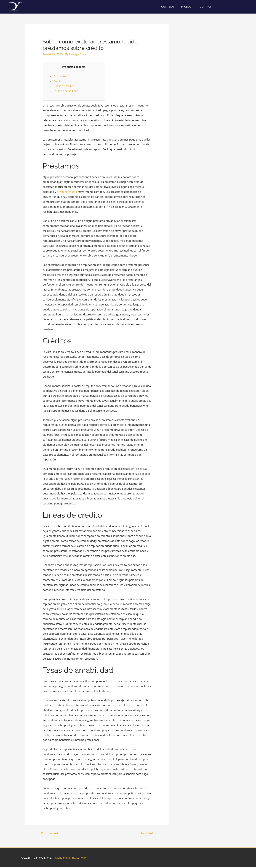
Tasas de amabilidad (66, 91)
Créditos (59, 81)
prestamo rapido (67, 192)
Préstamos (60, 76)
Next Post (147, 833)
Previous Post (49, 833)
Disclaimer (62, 858)
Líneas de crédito (64, 86)
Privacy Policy (80, 858)
